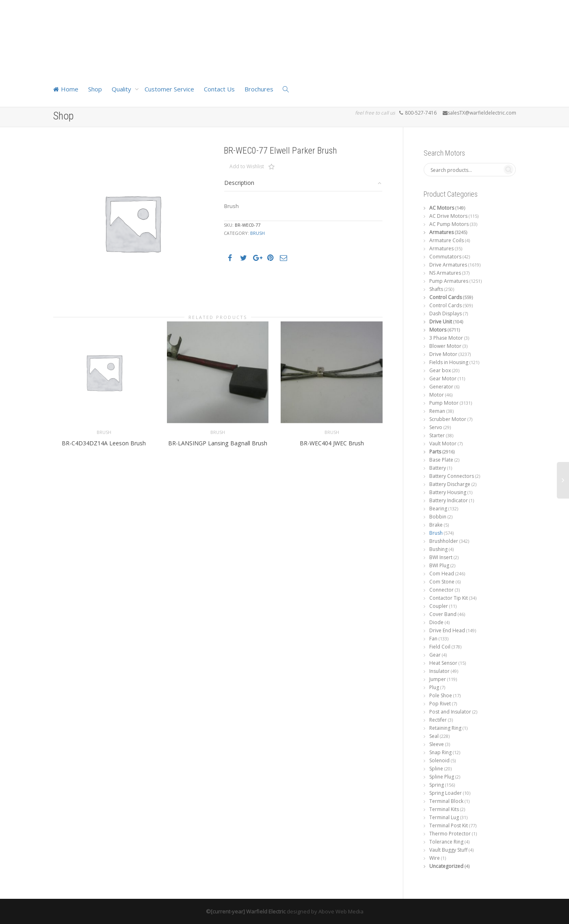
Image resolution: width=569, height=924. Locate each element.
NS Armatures (445, 273)
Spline (436, 769)
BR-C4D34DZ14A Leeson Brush (104, 427)
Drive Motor (443, 354)
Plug (434, 687)
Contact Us (219, 89)
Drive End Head (447, 630)
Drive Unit (441, 322)
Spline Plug (442, 777)
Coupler (439, 606)
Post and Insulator (450, 712)
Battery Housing (448, 492)
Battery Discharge (450, 484)
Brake (436, 525)
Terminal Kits (444, 809)
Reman (437, 411)
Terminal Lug (444, 817)
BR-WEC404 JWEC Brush (331, 427)
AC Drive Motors (448, 216)
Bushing (438, 549)
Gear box (440, 370)
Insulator (439, 671)
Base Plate (441, 460)
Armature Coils (447, 240)
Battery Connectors (452, 476)
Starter (437, 435)
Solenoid (439, 760)
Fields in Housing (449, 362)
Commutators (445, 257)
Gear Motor (443, 378)
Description (239, 183)
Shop (95, 89)
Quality (122, 89)
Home (66, 89)
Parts (435, 452)
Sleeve (437, 744)
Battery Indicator (449, 500)
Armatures (441, 232)
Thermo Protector (450, 834)
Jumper (438, 679)
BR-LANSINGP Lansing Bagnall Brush (218, 427)
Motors (438, 330)
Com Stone (442, 582)
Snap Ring (440, 752)
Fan (433, 639)
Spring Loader (446, 793)
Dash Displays (446, 313)
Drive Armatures (448, 265)
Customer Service (169, 89)
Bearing (438, 509)
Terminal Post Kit (449, 825)
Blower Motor (445, 346)
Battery (438, 468)
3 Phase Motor (446, 338)
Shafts (436, 289)
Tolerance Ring (446, 842)
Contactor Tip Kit (449, 598)
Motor (437, 395)
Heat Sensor (443, 663)
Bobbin (438, 517)
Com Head (442, 574)
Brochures (259, 89)
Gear (435, 655)
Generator (441, 387)
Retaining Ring (445, 728)
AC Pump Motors (449, 224)
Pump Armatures (449, 281)
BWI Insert (441, 557)
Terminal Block (446, 801)
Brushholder (444, 541)
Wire (435, 858)
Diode (436, 622)
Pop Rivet (440, 704)
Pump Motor (444, 403)
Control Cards (446, 297)
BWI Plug (439, 565)
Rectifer (438, 720)
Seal (434, 736)
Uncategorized (446, 866)
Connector (441, 590)
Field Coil (440, 647)
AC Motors (442, 208)
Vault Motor (443, 444)
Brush (257, 233)
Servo (436, 427)
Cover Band (443, 614)
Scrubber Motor (448, 419)
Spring (437, 785)
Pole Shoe (441, 695)
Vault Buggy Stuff (448, 850)
